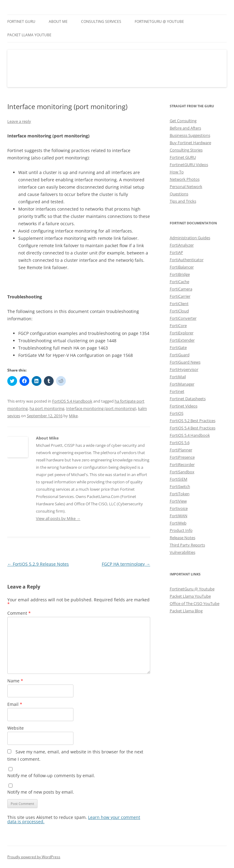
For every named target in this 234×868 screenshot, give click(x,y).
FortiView (178, 501)
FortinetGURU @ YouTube (159, 21)
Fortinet (177, 391)
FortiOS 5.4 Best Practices (193, 428)
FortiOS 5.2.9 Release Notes (38, 564)
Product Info (181, 530)
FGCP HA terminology (126, 564)
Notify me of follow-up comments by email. (51, 776)
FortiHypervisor (184, 369)
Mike (73, 416)
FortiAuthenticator (187, 260)
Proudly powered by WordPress (34, 857)
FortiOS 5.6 (180, 443)
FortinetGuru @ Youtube (192, 589)
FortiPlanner (181, 450)
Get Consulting (183, 121)
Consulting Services (101, 21)
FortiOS (177, 413)
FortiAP (176, 252)
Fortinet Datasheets (188, 399)
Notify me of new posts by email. (41, 792)
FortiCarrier (180, 296)
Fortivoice (179, 508)
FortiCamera (181, 289)
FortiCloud (179, 311)
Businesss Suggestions (190, 135)
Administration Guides (190, 238)
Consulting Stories (186, 150)
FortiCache (179, 282)
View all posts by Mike (58, 518)
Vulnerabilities (183, 552)
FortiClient (179, 304)
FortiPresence (182, 457)
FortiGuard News (185, 362)
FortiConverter (183, 318)
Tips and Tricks (183, 201)
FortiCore (178, 325)
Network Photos (185, 179)
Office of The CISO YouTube (195, 603)
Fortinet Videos (184, 406)
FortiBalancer (182, 267)
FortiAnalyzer (182, 245)
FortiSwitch (180, 486)
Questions (179, 194)
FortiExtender (182, 340)
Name (15, 681)
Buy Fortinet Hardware (190, 143)
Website (16, 728)
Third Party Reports (187, 545)
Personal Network (186, 187)
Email (15, 704)
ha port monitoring (47, 408)
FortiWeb (178, 523)
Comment (19, 613)
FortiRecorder (182, 464)
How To (177, 172)
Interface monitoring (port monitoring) (101, 408)
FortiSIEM (179, 479)
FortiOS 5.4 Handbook (72, 401)
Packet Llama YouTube (29, 35)
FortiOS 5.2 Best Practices (193, 421)
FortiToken (180, 494)
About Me (58, 21)
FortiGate (178, 347)
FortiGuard (180, 355)
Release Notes (183, 538)
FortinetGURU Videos (189, 165)
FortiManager (182, 384)
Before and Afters (185, 128)
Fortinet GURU (21, 21)
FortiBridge (180, 274)
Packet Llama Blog (186, 611)
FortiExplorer (182, 333)
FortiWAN (179, 516)
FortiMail (178, 377)
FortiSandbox (182, 472)
